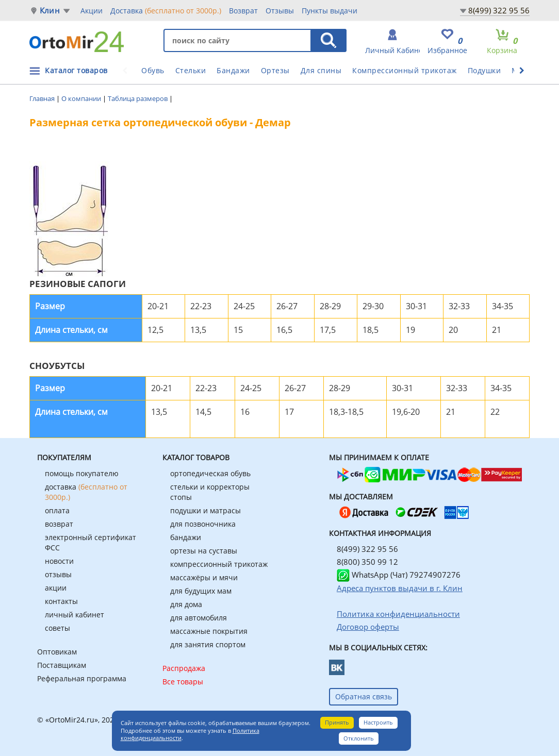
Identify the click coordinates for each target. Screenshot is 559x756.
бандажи (186, 537)
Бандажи (233, 70)
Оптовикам (57, 652)
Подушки (484, 70)
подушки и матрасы (205, 510)
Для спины (321, 70)
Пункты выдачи (330, 11)
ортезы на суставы (204, 551)
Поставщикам (62, 665)
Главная (43, 98)
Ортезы (275, 70)
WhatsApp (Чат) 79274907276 (399, 575)
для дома (186, 604)
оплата (57, 510)
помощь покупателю (82, 473)
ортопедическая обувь (210, 473)
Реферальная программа (82, 678)
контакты (61, 601)
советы (57, 628)
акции (56, 588)
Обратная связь (364, 696)
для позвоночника (203, 524)
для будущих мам (201, 591)
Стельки (191, 70)
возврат (59, 524)
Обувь (153, 70)
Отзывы (280, 11)
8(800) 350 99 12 (367, 562)
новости (59, 561)
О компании (82, 98)
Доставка (166, 10)
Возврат (243, 11)
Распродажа (184, 668)
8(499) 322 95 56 (499, 10)
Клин (50, 11)
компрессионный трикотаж (219, 564)
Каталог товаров (76, 70)
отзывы (58, 574)
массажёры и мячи (204, 577)
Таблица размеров (138, 98)
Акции (92, 11)
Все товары (183, 682)
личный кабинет (75, 615)
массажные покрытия (209, 631)
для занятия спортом (208, 644)
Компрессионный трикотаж (405, 70)
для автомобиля (199, 618)
